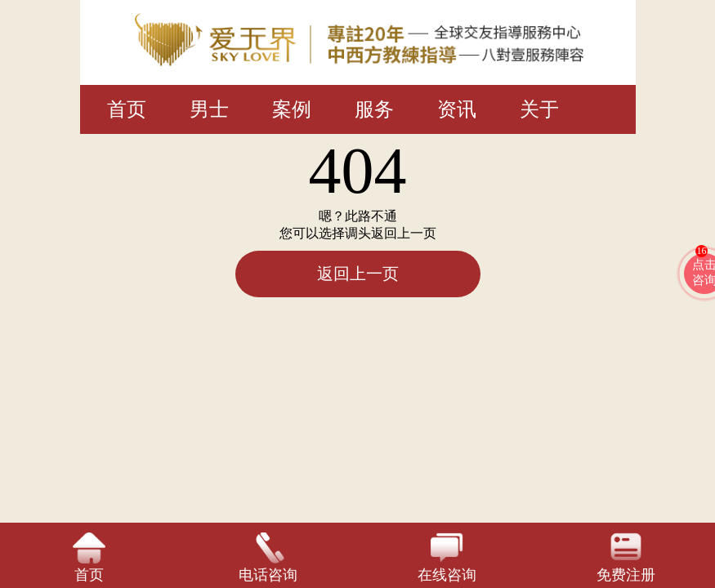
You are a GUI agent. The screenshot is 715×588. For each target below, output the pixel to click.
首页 (127, 109)
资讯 (457, 109)
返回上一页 (358, 274)
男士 (209, 109)
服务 (374, 109)
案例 (292, 109)
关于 (539, 109)
